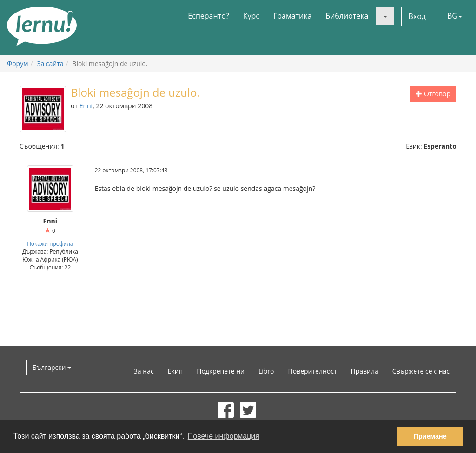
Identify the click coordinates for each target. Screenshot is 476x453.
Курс (251, 16)
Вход (417, 16)
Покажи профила (50, 243)
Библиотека (347, 16)
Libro (266, 371)
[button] (385, 16)
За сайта (50, 63)
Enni (86, 106)
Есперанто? (208, 16)
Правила (365, 371)
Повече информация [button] (224, 436)
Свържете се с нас (421, 371)
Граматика (292, 16)
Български (52, 367)
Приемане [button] (430, 436)
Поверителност (313, 371)
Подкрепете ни (221, 371)
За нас (144, 371)
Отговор (433, 94)
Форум (17, 63)
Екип (175, 371)
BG (455, 16)
